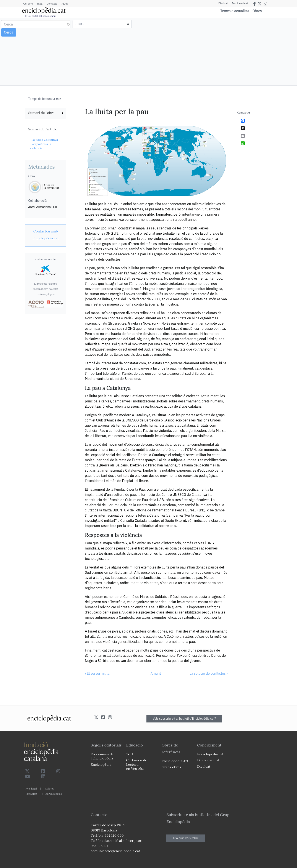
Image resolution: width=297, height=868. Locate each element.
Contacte (52, 4)
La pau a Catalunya (45, 140)
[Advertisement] (222, 51)
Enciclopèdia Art (175, 761)
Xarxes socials (54, 794)
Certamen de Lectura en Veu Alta (136, 764)
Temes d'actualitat (235, 11)
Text (130, 754)
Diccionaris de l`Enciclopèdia (102, 756)
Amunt (156, 673)
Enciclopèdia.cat (210, 754)
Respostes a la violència (41, 146)
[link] (46, 113)
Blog (40, 4)
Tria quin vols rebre (186, 838)
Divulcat (223, 3)
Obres (257, 11)
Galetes (50, 789)
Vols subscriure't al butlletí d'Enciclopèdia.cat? (184, 719)
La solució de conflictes (209, 673)
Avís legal (31, 789)
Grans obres (171, 767)
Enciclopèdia (101, 764)
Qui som (28, 4)
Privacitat (32, 794)
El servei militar (98, 673)
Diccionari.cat (240, 3)
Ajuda (65, 4)
